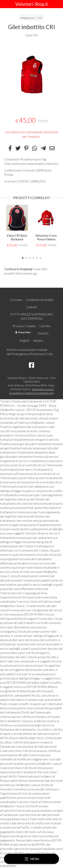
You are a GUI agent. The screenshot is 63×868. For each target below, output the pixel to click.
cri (35, 273)
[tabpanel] (32, 75)
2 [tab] (26, 258)
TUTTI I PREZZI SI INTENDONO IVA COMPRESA (32, 316)
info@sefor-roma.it (43, 389)
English (25, 340)
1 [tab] (23, 258)
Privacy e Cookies (24, 326)
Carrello (45, 326)
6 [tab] (40, 258)
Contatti (32, 307)
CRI (40, 18)
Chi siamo (16, 300)
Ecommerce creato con (32, 393)
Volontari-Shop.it (32, 4)
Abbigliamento (28, 18)
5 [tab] (37, 258)
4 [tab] (33, 258)
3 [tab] (30, 258)
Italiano (38, 340)
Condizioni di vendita (39, 300)
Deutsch (43, 333)
